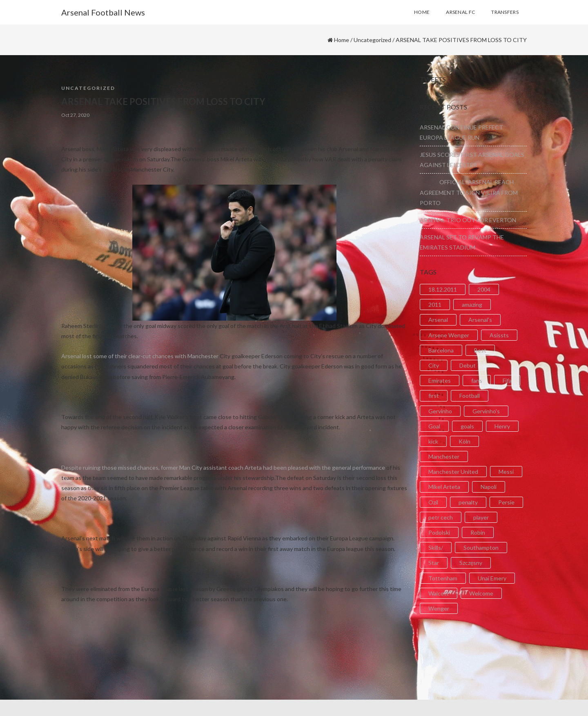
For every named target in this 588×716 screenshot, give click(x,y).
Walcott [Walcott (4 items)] (439, 593)
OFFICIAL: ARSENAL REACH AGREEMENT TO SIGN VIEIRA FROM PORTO (469, 192)
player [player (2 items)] (481, 517)
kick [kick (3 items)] (433, 441)
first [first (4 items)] (434, 396)
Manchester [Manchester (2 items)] (444, 456)
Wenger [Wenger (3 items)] (439, 608)
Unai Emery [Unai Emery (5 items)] (492, 578)
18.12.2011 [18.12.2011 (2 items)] (443, 289)
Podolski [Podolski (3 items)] (439, 532)
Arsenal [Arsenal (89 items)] (438, 320)
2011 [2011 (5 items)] (435, 304)
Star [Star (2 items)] (434, 563)
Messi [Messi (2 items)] (506, 472)
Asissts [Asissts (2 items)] (499, 335)
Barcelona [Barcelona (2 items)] (441, 350)
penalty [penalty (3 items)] (468, 502)
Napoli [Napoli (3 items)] (489, 487)
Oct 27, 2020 (75, 115)
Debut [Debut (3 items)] (468, 365)
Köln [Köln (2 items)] (464, 441)
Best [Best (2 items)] (480, 350)
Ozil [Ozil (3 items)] (433, 502)
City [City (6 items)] (434, 365)
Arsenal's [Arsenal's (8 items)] (480, 320)
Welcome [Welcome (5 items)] (481, 593)
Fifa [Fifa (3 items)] (507, 380)
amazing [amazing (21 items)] (472, 304)
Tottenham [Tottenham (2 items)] (443, 578)
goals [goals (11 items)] (467, 426)
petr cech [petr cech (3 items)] (441, 517)
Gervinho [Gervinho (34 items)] (440, 411)
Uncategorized (372, 40)
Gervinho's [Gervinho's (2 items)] (486, 411)
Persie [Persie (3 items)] (506, 502)
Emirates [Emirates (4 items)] (440, 380)
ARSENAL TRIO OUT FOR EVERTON (468, 220)
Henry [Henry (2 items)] (502, 426)
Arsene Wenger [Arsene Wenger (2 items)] (449, 335)
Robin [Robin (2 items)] (478, 532)
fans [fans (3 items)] (477, 380)
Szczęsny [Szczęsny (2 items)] (471, 563)
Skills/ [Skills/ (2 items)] (436, 548)
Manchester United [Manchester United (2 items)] (453, 472)
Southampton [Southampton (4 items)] (481, 548)
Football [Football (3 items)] (470, 396)
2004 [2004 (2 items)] (484, 289)
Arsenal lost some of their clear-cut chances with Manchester (140, 356)
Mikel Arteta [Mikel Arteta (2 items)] (444, 487)
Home (342, 40)
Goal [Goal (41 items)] (434, 426)
